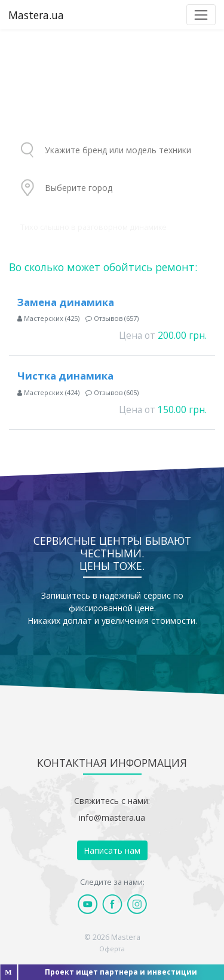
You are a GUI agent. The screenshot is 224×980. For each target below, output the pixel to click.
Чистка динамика (65, 376)
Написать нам (112, 850)
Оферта (112, 949)
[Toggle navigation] (201, 15)
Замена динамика (66, 302)
